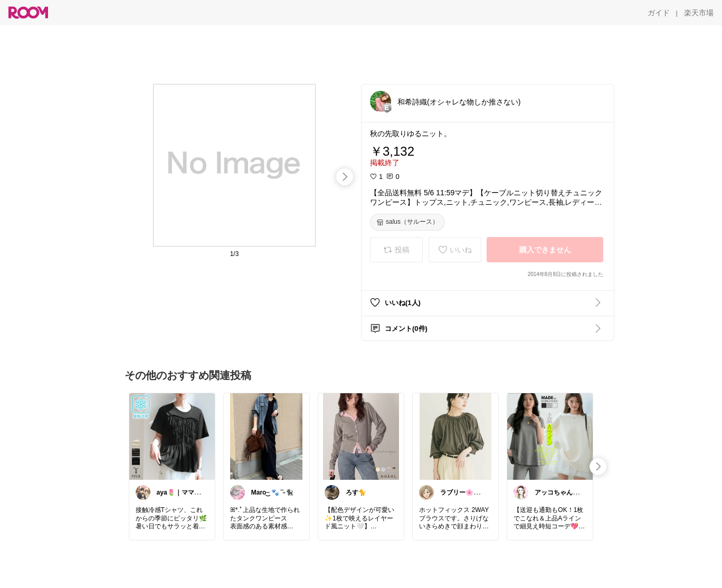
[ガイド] (659, 13)
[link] (172, 436)
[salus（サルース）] (407, 222)
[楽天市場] (699, 13)
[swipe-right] (345, 177)
